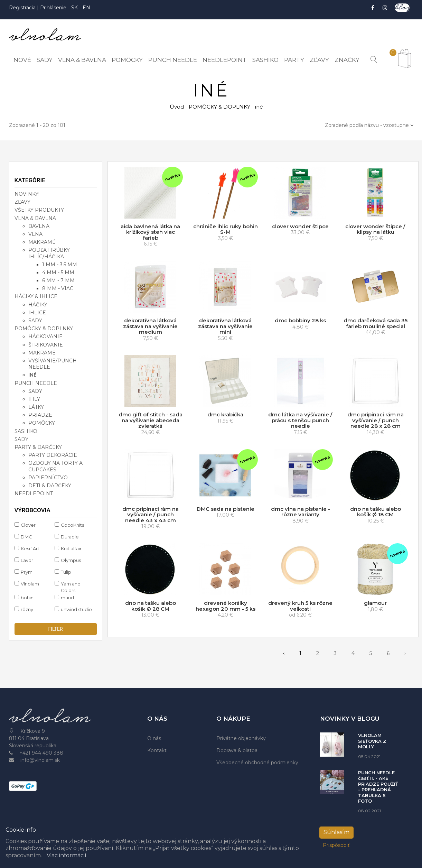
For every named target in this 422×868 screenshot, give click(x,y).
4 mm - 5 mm (58, 273)
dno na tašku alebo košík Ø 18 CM (376, 512)
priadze (40, 415)
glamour (375, 603)
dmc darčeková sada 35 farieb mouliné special (376, 323)
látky (36, 407)
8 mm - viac (58, 288)
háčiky (38, 305)
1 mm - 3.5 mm (60, 265)
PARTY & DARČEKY (38, 447)
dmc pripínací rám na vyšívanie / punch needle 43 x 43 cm (151, 515)
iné (32, 375)
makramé (42, 242)
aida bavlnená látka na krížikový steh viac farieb (150, 232)
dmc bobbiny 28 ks (300, 320)
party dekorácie (53, 455)
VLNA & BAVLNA (35, 218)
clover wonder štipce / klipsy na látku (375, 229)
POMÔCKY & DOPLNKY (219, 107)
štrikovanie (46, 345)
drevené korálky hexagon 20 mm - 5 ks (226, 606)
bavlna (39, 226)
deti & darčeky (50, 486)
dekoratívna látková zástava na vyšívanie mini (225, 326)
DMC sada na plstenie (226, 509)
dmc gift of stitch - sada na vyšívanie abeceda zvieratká (151, 420)
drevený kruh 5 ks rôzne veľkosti (300, 606)
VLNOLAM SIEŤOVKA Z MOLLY (372, 741)
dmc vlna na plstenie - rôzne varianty (301, 512)
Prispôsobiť (336, 845)
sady (35, 321)
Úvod (177, 107)
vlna (35, 234)
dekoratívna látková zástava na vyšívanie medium (150, 326)
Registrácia (23, 8)
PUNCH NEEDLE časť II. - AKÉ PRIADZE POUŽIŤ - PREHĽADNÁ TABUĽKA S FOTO (378, 787)
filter (55, 629)
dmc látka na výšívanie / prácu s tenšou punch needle (300, 420)
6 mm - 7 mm (58, 280)
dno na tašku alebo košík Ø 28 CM (151, 606)
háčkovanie (45, 336)
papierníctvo (48, 478)
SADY (21, 439)
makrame (42, 353)
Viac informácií (67, 855)
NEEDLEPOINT (34, 493)
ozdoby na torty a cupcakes (55, 466)
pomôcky (42, 423)
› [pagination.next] (405, 653)
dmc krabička (225, 414)
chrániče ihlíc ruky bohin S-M (226, 229)
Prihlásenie (53, 8)
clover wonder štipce (300, 226)
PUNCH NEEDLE (36, 383)
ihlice (37, 313)
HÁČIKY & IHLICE (36, 296)
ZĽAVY (22, 202)
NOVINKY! (27, 194)
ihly (34, 399)
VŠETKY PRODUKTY (39, 210)
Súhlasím (336, 832)
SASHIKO (26, 431)
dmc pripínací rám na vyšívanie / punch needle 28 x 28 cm (376, 420)
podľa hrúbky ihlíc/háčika (49, 253)
